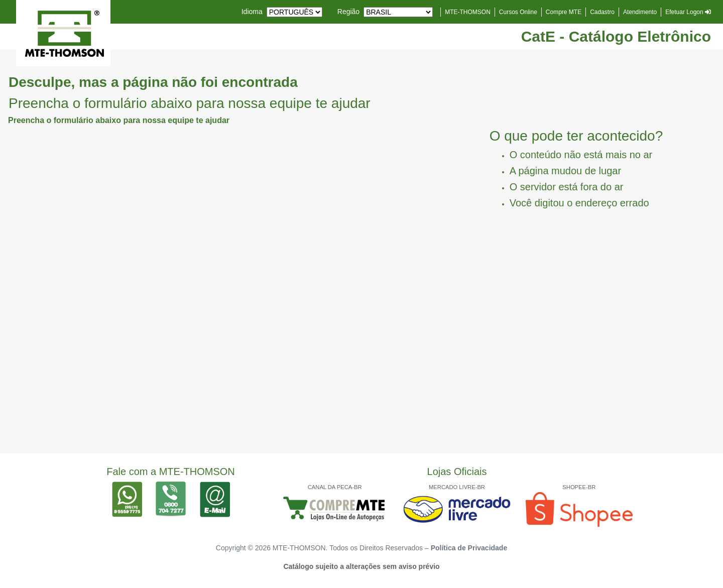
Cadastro (602, 12)
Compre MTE (564, 12)
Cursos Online (518, 12)
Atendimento (640, 12)
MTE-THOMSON (468, 12)
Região (348, 12)
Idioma (252, 12)
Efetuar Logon (688, 12)
